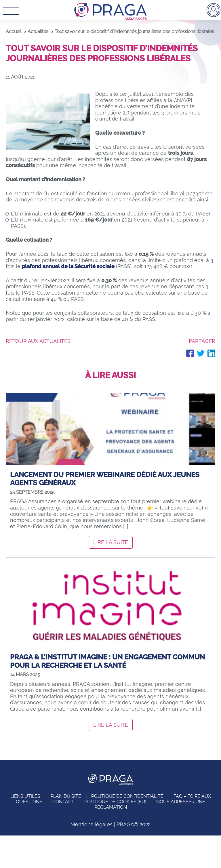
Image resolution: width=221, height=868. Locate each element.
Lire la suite (111, 542)
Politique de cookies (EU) (115, 802)
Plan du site (66, 796)
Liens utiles (25, 796)
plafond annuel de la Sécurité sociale (68, 266)
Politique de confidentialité (127, 796)
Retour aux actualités (38, 341)
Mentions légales (92, 824)
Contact (63, 802)
